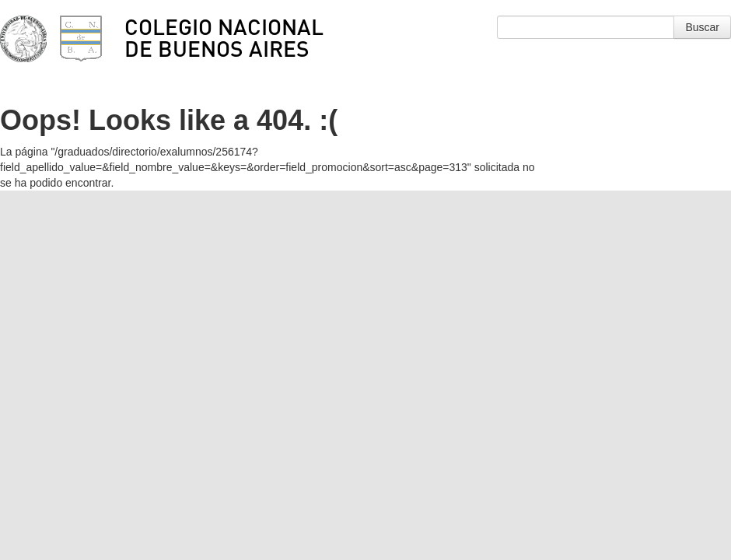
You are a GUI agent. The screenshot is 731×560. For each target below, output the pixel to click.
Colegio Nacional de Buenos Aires (224, 37)
